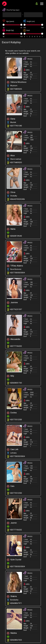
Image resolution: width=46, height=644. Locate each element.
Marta (11, 229)
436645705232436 (17, 199)
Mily (10, 376)
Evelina (12, 413)
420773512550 (16, 420)
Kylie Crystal (14, 560)
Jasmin (12, 523)
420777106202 (16, 346)
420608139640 (16, 236)
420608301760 (16, 383)
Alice (11, 156)
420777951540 (16, 126)
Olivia (11, 192)
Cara (11, 486)
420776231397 (16, 309)
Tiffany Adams (15, 266)
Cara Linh (13, 450)
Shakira (12, 596)
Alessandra (13, 339)
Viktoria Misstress (17, 82)
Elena (11, 119)
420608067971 (16, 603)
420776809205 (16, 89)
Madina (12, 633)
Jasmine (12, 303)
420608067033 (16, 640)
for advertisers (37, 4)
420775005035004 (17, 273)
